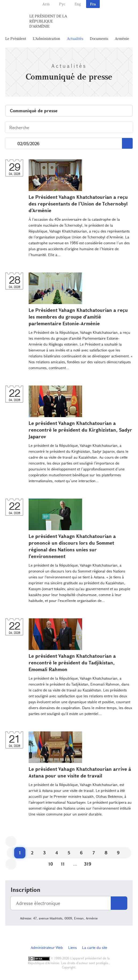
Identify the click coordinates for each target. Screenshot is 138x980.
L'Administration (47, 38)
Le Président (16, 38)
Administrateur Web (47, 947)
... (11, 143)
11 (63, 864)
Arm (46, 4)
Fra (93, 4)
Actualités (75, 38)
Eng (78, 4)
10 (51, 864)
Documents (99, 38)
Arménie (122, 38)
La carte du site (95, 947)
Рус (62, 4)
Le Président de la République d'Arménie (48, 21)
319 (88, 864)
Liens (72, 947)
